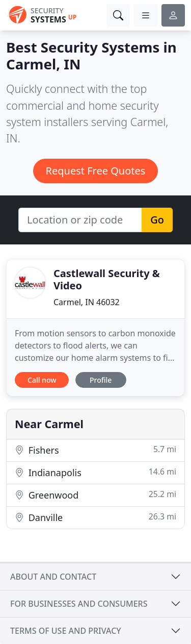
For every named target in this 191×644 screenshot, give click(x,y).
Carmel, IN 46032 (87, 302)
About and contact (53, 577)
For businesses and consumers (79, 604)
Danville (95, 517)
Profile (101, 380)
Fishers (95, 450)
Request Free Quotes (96, 171)
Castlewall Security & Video (107, 279)
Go (157, 220)
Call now (42, 380)
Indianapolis (95, 472)
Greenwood (95, 495)
